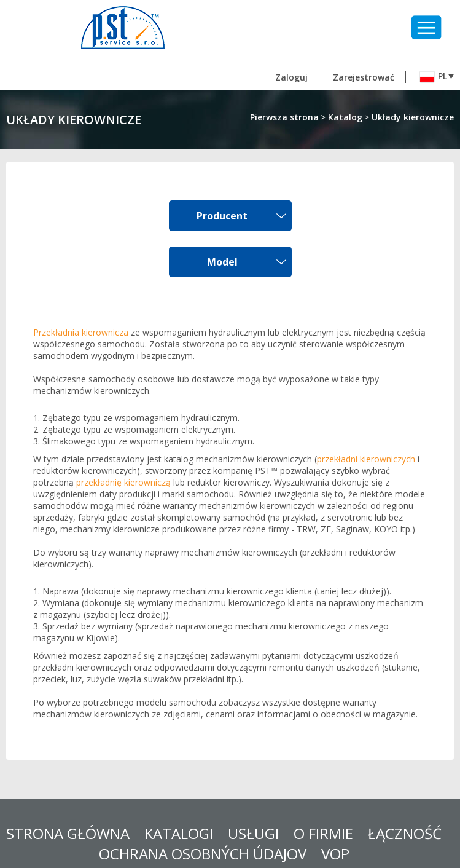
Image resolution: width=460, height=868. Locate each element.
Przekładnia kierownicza (81, 332)
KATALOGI (179, 833)
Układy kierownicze (413, 117)
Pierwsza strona (284, 117)
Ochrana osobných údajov (203, 854)
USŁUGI (253, 833)
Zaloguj (291, 77)
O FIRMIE (323, 833)
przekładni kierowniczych (366, 459)
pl (433, 77)
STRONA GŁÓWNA (68, 833)
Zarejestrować (364, 77)
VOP (335, 854)
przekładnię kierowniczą (123, 482)
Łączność (405, 833)
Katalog (345, 117)
